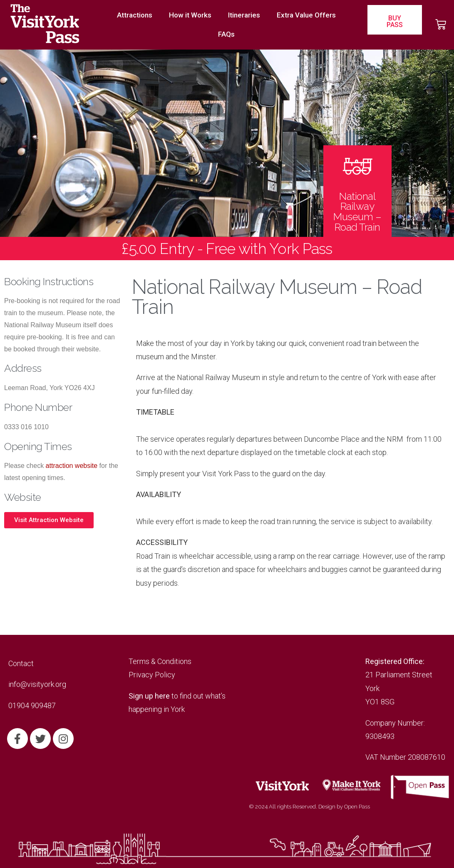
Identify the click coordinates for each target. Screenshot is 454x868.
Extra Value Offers (306, 15)
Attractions (135, 15)
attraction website (72, 466)
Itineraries (244, 15)
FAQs (226, 34)
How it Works (190, 15)
